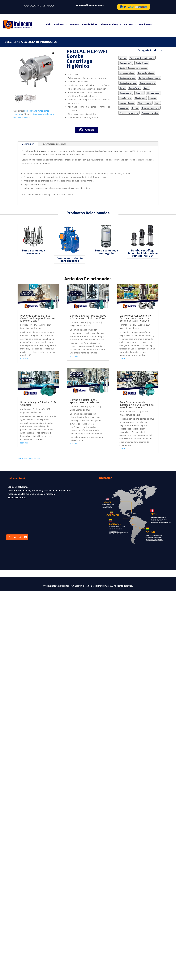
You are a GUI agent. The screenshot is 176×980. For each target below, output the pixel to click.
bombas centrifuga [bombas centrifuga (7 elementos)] (127, 73)
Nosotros (75, 24)
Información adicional (54, 144)
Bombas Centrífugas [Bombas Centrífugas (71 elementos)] (146, 73)
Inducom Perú (31, 325)
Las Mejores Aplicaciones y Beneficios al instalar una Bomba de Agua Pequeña (135, 318)
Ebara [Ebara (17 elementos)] (146, 88)
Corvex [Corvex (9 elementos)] (122, 88)
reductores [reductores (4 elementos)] (124, 108)
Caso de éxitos (90, 24)
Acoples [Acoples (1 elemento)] (123, 58)
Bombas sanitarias (22, 117)
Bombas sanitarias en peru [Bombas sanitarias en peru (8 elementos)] (149, 78)
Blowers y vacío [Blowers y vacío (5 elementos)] (126, 63)
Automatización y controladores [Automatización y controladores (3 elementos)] (142, 58)
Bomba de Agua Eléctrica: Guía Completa (38, 404)
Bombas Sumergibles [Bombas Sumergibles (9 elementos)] (128, 83)
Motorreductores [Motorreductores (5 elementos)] (145, 103)
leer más (24, 359)
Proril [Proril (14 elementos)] (157, 103)
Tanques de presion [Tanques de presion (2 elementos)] (150, 113)
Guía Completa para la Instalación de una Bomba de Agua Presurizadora (137, 405)
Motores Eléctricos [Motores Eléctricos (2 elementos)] (127, 103)
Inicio (48, 24)
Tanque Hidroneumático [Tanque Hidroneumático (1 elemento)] (129, 113)
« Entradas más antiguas (29, 459)
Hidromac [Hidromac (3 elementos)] (139, 93)
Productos (59, 24)
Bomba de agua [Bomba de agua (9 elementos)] (142, 63)
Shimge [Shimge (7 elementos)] (135, 108)
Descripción (28, 144)
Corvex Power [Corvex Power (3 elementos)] (134, 88)
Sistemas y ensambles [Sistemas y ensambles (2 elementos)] (151, 108)
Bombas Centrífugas (34, 111)
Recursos (129, 24)
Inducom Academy (109, 24)
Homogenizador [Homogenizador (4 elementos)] (154, 93)
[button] (53, 53)
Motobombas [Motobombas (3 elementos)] (140, 98)
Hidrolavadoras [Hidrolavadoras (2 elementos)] (126, 93)
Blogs (23, 328)
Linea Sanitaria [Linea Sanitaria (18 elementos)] (125, 98)
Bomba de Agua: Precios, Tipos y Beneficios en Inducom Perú (88, 317)
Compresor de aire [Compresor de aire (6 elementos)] (147, 83)
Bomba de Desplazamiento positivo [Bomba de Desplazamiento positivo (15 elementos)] (133, 68)
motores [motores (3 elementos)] (153, 98)
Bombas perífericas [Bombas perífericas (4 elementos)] (127, 78)
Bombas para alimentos (44, 114)
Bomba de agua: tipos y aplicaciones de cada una (85, 401)
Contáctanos (145, 24)
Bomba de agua (34, 328)
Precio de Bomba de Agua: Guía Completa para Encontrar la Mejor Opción (38, 318)
